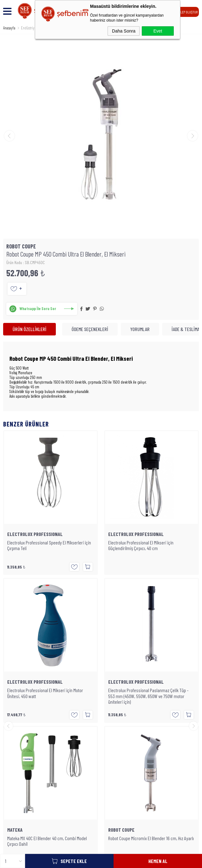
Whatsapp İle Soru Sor (38, 309)
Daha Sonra (124, 31)
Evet (158, 31)
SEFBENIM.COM (98, 808)
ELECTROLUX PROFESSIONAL (35, 534)
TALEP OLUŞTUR (187, 12)
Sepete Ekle (74, 861)
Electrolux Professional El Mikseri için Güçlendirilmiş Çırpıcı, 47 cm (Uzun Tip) (141, 545)
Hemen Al (158, 861)
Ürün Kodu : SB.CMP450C (26, 263)
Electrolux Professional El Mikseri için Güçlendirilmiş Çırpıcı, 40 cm (40, 545)
